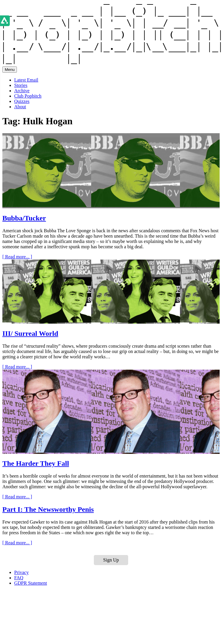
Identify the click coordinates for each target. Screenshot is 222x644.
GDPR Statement (31, 583)
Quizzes (22, 101)
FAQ (19, 578)
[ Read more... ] (17, 257)
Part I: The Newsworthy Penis (48, 509)
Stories (21, 85)
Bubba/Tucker (24, 218)
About (20, 107)
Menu (10, 70)
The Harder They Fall (36, 463)
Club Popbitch (28, 96)
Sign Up (111, 560)
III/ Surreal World (30, 333)
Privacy (21, 572)
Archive (22, 91)
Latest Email (26, 80)
